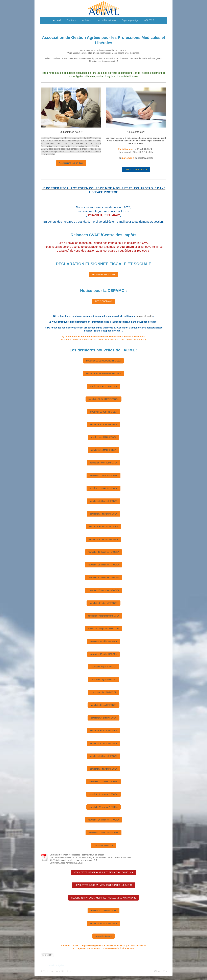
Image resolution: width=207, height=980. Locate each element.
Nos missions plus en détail (71, 163)
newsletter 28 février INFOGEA (104, 501)
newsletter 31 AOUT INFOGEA (103, 386)
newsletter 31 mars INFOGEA (103, 731)
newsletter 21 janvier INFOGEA (103, 794)
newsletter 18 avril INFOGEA (103, 911)
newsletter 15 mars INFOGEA (103, 743)
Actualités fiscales (103, 936)
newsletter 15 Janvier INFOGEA (103, 539)
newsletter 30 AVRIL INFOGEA (103, 463)
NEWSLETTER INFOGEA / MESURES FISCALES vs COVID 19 (103, 885)
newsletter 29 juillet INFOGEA (103, 641)
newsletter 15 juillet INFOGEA (103, 654)
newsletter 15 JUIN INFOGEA (103, 424)
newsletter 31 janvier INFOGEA (103, 781)
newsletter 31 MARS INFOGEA (104, 476)
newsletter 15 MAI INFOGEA (104, 450)
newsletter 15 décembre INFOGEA (103, 565)
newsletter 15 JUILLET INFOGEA (103, 399)
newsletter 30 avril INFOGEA (103, 705)
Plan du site (67, 971)
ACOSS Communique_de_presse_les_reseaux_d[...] (73, 860)
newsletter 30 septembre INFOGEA (103, 616)
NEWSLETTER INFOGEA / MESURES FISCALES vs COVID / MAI (104, 872)
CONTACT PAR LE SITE (136, 170)
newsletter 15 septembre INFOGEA (103, 629)
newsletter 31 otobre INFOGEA (103, 603)
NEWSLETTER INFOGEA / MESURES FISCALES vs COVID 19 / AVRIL (103, 898)
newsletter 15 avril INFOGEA (103, 718)
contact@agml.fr (145, 316)
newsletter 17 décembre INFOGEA (103, 820)
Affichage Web (160, 971)
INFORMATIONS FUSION (103, 275)
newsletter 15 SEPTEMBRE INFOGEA (103, 374)
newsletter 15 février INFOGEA (104, 514)
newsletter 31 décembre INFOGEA (103, 552)
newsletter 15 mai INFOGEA (104, 692)
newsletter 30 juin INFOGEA (103, 667)
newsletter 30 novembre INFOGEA (103, 577)
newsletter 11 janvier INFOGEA (103, 807)
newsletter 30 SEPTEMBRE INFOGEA (103, 361)
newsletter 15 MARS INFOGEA (104, 488)
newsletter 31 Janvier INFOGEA (103, 527)
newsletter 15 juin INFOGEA (103, 679)
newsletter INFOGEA (104, 845)
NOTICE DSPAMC (103, 301)
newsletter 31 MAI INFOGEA (104, 437)
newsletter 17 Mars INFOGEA (103, 923)
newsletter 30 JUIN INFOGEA (103, 412)
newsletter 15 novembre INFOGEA (103, 590)
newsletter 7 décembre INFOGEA (104, 833)
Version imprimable (51, 971)
